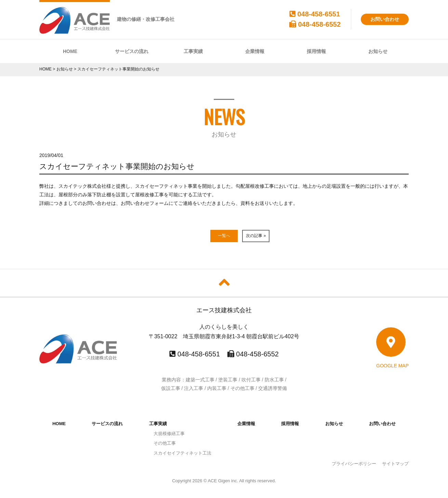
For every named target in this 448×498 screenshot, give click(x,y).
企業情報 (255, 51)
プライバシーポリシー (354, 464)
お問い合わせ (385, 19)
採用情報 (316, 51)
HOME (70, 51)
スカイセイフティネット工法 (182, 453)
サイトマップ (395, 464)
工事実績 (193, 51)
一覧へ (224, 236)
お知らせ (378, 51)
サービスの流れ (132, 51)
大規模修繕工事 (169, 434)
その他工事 (165, 443)
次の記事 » (256, 236)
